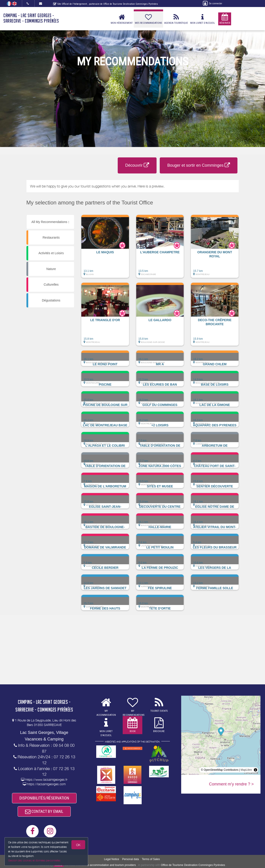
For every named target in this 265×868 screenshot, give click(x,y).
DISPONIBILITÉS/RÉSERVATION (44, 798)
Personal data (131, 859)
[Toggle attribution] (256, 770)
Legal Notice (112, 859)
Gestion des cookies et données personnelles (34, 860)
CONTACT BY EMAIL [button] (44, 811)
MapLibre (246, 770)
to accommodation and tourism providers (111, 865)
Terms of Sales (151, 859)
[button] (105, 249)
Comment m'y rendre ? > (231, 784)
